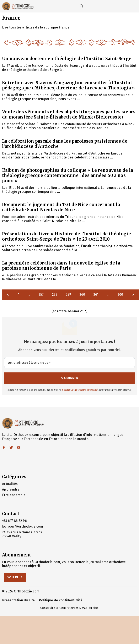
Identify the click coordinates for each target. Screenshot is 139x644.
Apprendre (11, 489)
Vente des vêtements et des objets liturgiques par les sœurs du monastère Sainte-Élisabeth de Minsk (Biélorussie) (69, 114)
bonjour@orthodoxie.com (23, 526)
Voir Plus (15, 577)
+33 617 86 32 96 (14, 521)
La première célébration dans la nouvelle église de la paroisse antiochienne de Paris (61, 266)
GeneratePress (70, 608)
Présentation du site (18, 600)
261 (96, 295)
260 (82, 295)
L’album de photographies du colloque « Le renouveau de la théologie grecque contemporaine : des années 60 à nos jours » (68, 175)
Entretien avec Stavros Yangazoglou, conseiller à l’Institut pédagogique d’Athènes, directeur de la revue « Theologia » (69, 85)
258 (55, 295)
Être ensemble (14, 495)
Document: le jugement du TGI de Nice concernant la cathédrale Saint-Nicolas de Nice (61, 207)
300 (120, 295)
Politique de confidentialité (61, 600)
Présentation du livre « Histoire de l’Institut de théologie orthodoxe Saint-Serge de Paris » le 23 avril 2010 (66, 236)
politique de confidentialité (80, 390)
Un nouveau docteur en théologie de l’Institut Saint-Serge (67, 59)
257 (41, 295)
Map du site (90, 608)
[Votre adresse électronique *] (69, 363)
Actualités (10, 484)
